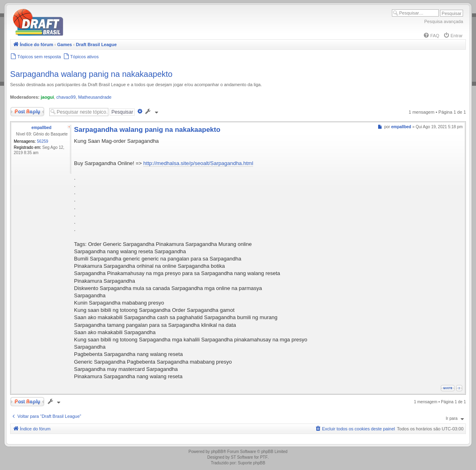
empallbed (41, 128)
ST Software (242, 457)
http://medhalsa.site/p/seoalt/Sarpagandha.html (198, 163)
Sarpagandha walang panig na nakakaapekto (91, 74)
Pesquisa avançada (444, 21)
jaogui (47, 97)
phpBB (217, 452)
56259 (42, 141)
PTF (264, 457)
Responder (27, 112)
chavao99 (66, 97)
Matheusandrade (95, 97)
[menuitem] (431, 36)
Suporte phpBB (252, 463)
